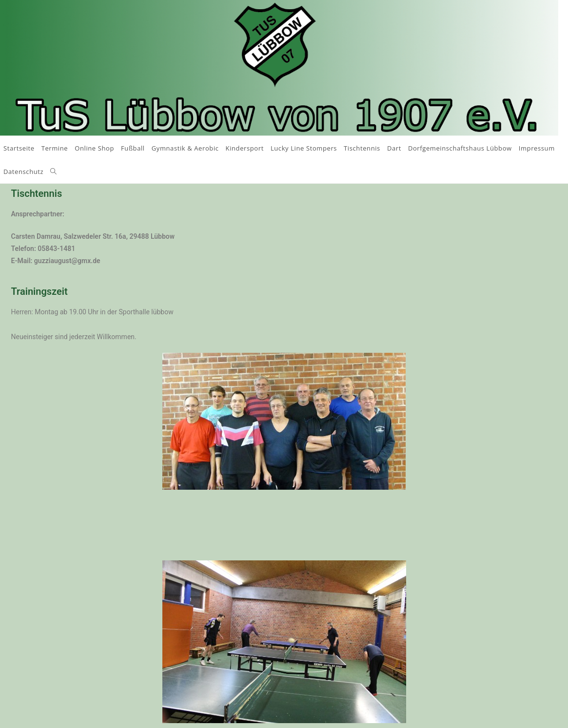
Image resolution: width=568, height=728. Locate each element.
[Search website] (53, 172)
